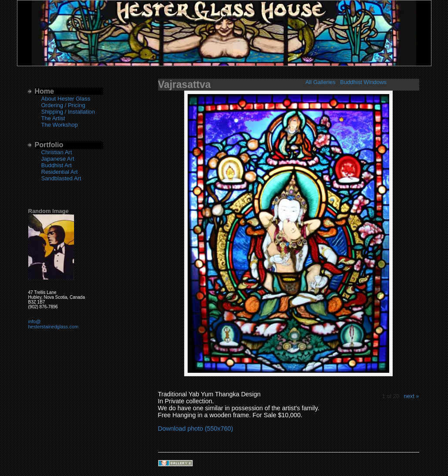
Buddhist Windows (363, 82)
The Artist (53, 118)
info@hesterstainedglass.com (54, 324)
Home (44, 91)
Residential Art (60, 172)
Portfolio (49, 145)
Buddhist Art (57, 165)
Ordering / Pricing (63, 105)
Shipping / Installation (68, 112)
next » (411, 396)
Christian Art (57, 152)
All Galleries (320, 82)
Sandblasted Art (61, 178)
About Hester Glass (66, 99)
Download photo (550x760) (196, 429)
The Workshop (60, 125)
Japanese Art (58, 159)
